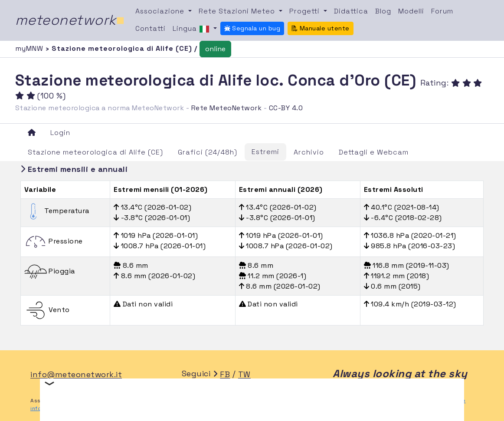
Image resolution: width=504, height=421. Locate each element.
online (215, 49)
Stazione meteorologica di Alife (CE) (95, 152)
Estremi (265, 152)
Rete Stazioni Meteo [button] (238, 11)
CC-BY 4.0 (286, 108)
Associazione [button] (161, 11)
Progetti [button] (306, 11)
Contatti (151, 28)
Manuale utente (321, 28)
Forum (442, 11)
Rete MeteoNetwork (227, 108)
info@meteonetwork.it (76, 375)
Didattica (351, 11)
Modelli (411, 11)
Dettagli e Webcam (374, 152)
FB (225, 375)
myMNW (30, 48)
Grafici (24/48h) (208, 152)
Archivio (309, 152)
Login (60, 133)
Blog (383, 11)
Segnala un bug (252, 28)
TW (244, 375)
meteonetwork (70, 20)
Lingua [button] (192, 29)
